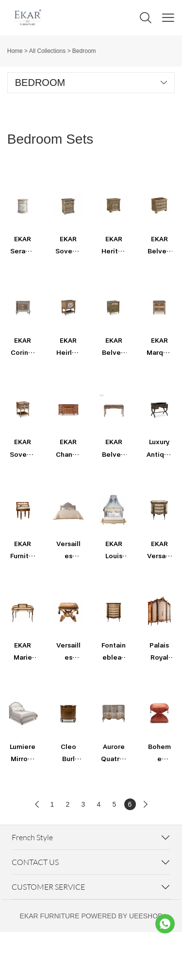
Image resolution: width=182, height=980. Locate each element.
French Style (32, 837)
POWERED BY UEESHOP (122, 916)
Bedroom (84, 51)
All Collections (47, 51)
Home (15, 51)
